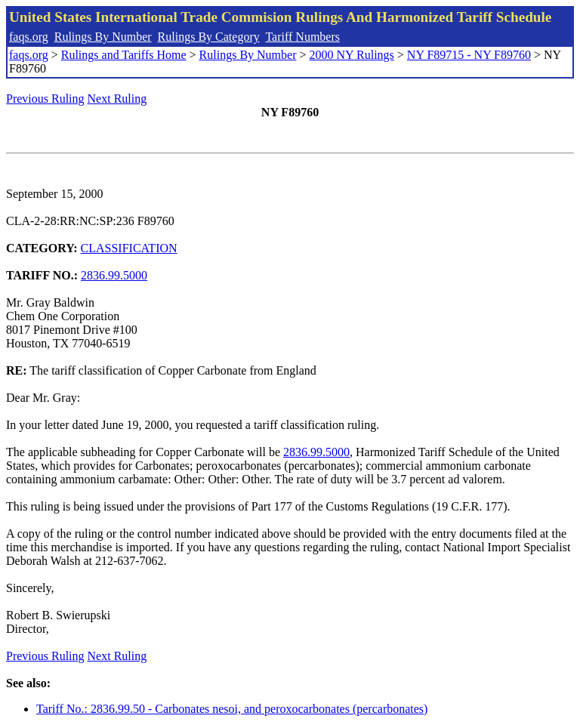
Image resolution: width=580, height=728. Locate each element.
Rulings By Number (103, 37)
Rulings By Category (209, 37)
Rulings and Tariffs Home (124, 55)
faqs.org (29, 37)
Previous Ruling (45, 99)
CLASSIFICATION (129, 248)
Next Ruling (117, 99)
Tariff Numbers (302, 37)
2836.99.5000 (114, 275)
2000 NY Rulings (352, 55)
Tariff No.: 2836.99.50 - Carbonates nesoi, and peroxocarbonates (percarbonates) (232, 709)
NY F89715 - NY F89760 (469, 55)
